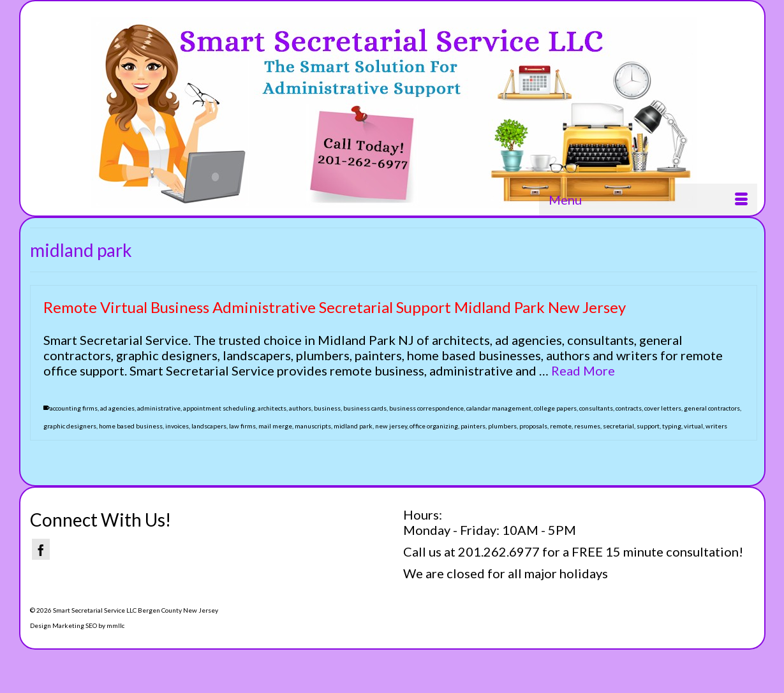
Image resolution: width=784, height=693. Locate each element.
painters (473, 426)
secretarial (618, 426)
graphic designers (70, 426)
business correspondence (426, 408)
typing (672, 426)
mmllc (115, 625)
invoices (177, 426)
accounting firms (74, 408)
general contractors (712, 408)
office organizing (434, 426)
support (648, 426)
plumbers (502, 426)
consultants (596, 408)
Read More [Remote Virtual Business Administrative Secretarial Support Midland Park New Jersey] (583, 370)
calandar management (499, 408)
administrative (159, 408)
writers (716, 426)
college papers (555, 408)
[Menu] (648, 200)
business (327, 408)
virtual (693, 426)
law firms (242, 426)
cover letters (663, 408)
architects (272, 408)
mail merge (275, 426)
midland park (353, 426)
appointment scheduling (219, 408)
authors (300, 408)
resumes (587, 426)
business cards (365, 408)
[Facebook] (41, 549)
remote (561, 426)
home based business (131, 426)
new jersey (391, 426)
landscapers (209, 426)
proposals (533, 426)
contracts (629, 408)
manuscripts (313, 426)
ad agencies (117, 408)
